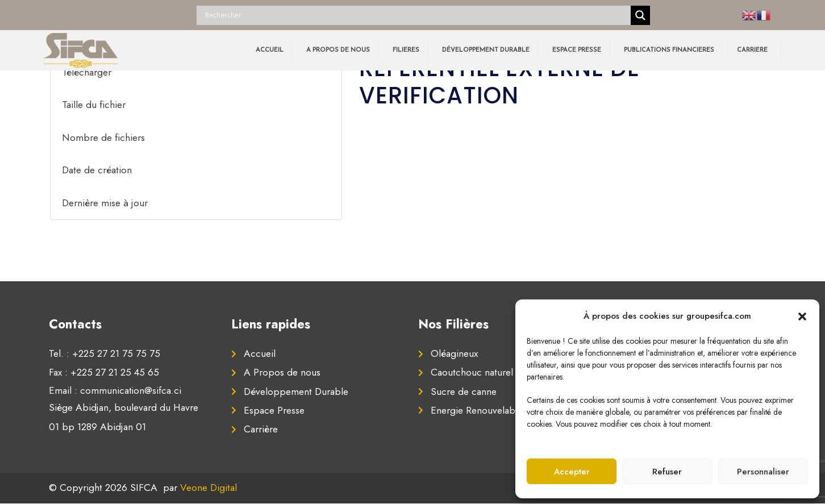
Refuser (667, 472)
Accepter (572, 472)
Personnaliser (763, 472)
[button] (802, 316)
